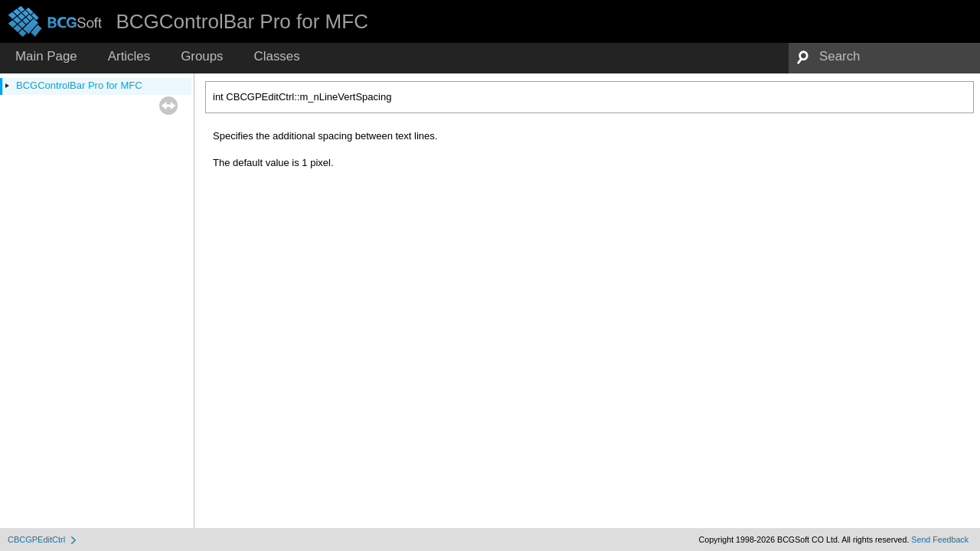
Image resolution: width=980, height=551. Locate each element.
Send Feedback (940, 540)
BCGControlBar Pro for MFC (79, 85)
